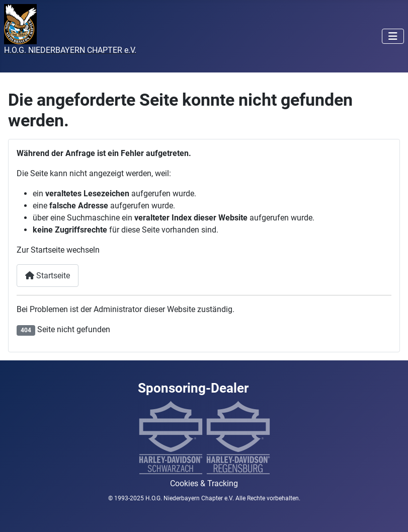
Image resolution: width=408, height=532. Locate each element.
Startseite (48, 276)
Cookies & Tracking (204, 483)
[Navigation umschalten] (393, 36)
